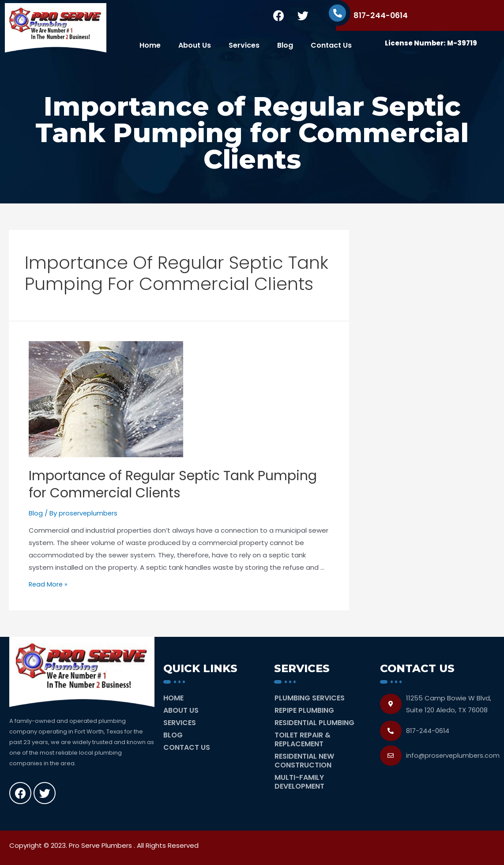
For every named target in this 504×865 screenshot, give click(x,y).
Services (244, 45)
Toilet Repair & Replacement (303, 739)
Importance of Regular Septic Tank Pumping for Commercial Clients (173, 484)
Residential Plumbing (314, 723)
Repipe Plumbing (304, 710)
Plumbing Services (310, 698)
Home (150, 45)
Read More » (49, 584)
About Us (195, 45)
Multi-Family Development (299, 782)
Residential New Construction (304, 761)
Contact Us (331, 45)
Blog (285, 45)
